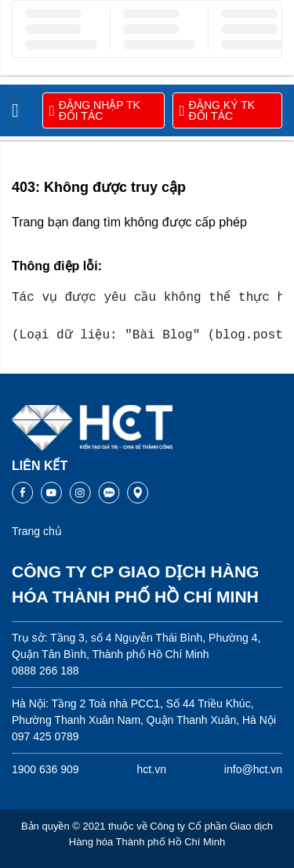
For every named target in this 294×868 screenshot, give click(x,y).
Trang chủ (37, 531)
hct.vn (152, 769)
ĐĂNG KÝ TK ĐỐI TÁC (218, 110)
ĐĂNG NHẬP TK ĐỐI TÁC (95, 110)
